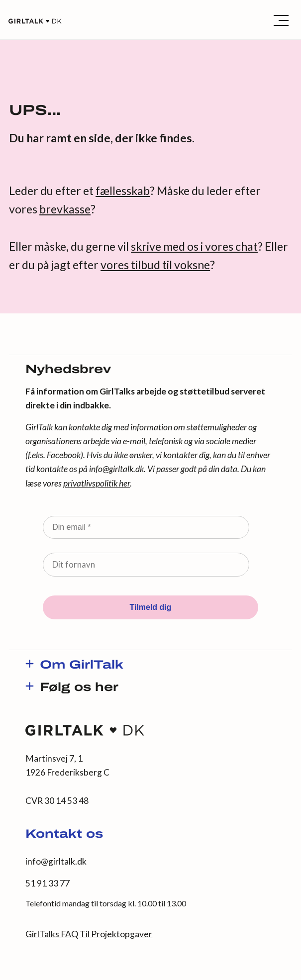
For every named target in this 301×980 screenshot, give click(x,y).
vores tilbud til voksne (155, 265)
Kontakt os (64, 835)
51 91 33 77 (48, 883)
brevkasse (65, 209)
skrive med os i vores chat (194, 246)
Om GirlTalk (82, 666)
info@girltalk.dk (116, 469)
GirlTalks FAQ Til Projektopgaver (89, 934)
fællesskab (123, 191)
